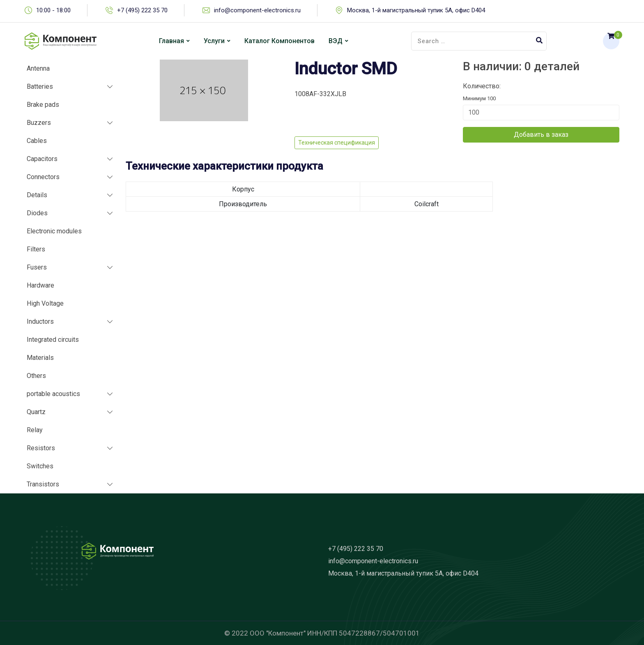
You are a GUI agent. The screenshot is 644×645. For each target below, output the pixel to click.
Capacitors (42, 159)
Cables (37, 141)
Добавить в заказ (541, 135)
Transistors (43, 484)
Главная (171, 41)
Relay (35, 430)
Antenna (38, 68)
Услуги (214, 41)
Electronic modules (54, 231)
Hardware (40, 285)
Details (37, 195)
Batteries (40, 86)
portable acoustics (53, 394)
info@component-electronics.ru (257, 10)
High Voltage (45, 303)
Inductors (40, 321)
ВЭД (336, 41)
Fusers (37, 267)
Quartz (36, 412)
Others (36, 376)
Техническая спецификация (337, 143)
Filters (36, 249)
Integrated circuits (53, 340)
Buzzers (39, 123)
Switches (40, 466)
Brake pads (43, 105)
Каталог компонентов (279, 41)
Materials (40, 358)
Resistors (41, 448)
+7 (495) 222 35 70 (142, 10)
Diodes (37, 213)
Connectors (43, 177)
